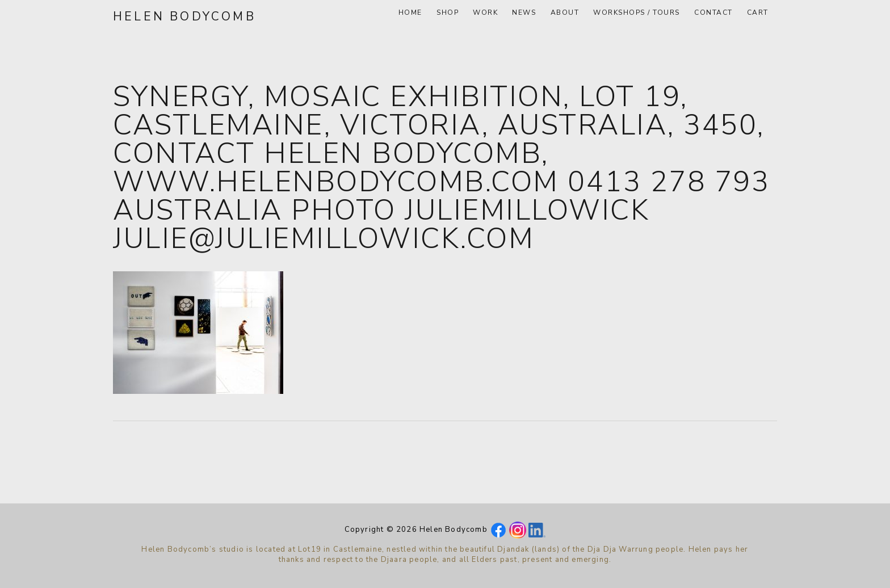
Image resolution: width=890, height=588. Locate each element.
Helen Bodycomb (184, 16)
